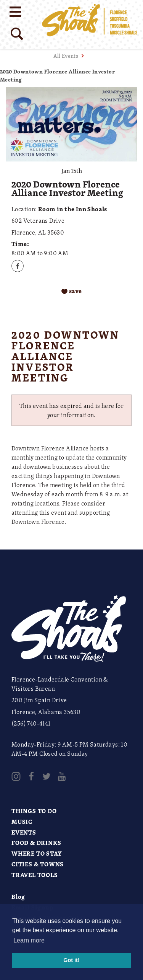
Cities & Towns (38, 864)
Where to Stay (37, 853)
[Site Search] (17, 34)
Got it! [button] (71, 960)
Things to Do (34, 811)
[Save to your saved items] (71, 291)
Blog (18, 897)
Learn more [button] (29, 940)
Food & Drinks (36, 843)
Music (22, 822)
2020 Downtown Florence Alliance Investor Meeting (57, 75)
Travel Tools (35, 875)
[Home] (90, 24)
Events (24, 832)
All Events (66, 56)
